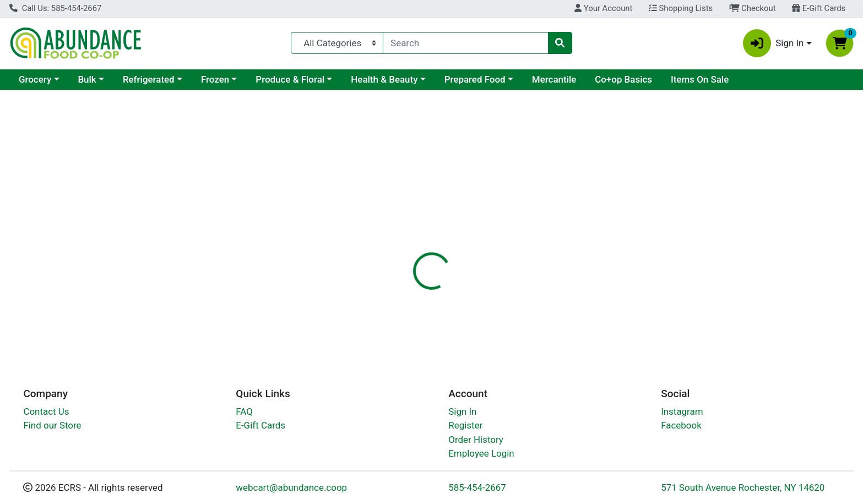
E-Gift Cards (819, 8)
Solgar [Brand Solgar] (489, 308)
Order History (476, 440)
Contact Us (46, 411)
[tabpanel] (611, 300)
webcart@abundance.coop (291, 487)
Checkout (753, 8)
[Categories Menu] (337, 43)
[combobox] (465, 43)
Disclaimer (443, 240)
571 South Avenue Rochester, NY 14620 (743, 487)
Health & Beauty (384, 79)
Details (390, 240)
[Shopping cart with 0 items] (840, 43)
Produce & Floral (290, 79)
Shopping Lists (681, 8)
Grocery (35, 79)
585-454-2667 (477, 487)
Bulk (87, 79)
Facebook (681, 425)
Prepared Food (475, 79)
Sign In (462, 411)
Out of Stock (733, 176)
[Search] (465, 43)
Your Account (603, 8)
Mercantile (554, 79)
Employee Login (481, 453)
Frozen (215, 79)
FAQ (244, 411)
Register (465, 425)
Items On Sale (700, 79)
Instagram (682, 411)
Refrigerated (149, 79)
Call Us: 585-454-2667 (55, 8)
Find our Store (52, 425)
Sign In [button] (774, 43)
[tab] (390, 239)
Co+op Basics (623, 79)
